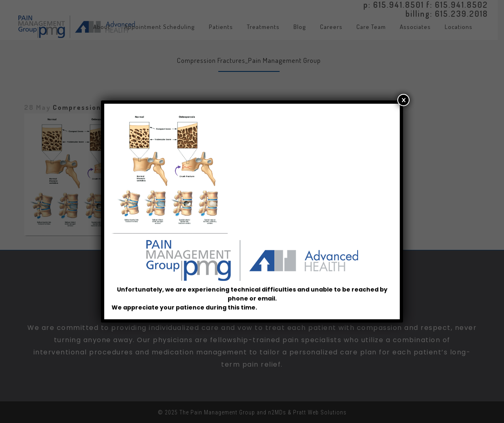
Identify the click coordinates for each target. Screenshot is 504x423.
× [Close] (404, 105)
